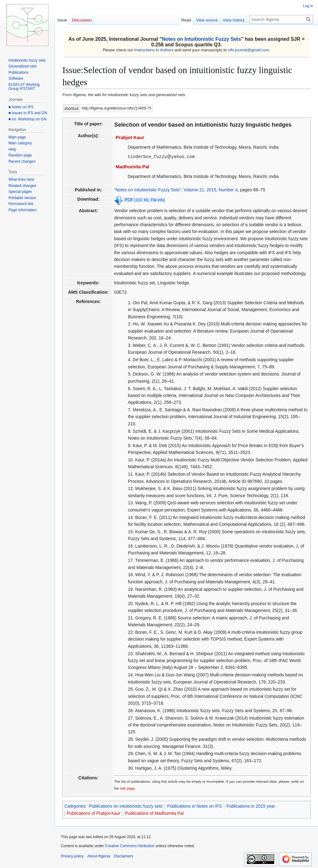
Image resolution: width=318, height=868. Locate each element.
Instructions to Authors (154, 50)
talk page (127, 788)
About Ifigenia (99, 856)
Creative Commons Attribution (130, 846)
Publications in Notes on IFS (194, 806)
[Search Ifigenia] (281, 19)
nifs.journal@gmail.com (249, 50)
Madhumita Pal (132, 166)
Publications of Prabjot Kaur (94, 813)
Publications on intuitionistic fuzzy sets (126, 806)
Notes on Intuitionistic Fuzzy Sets (201, 39)
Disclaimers (124, 856)
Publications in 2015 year (251, 806)
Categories (75, 806)
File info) (158, 200)
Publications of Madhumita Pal (154, 813)
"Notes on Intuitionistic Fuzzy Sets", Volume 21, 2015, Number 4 (176, 189)
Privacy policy (72, 856)
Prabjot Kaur (130, 137)
